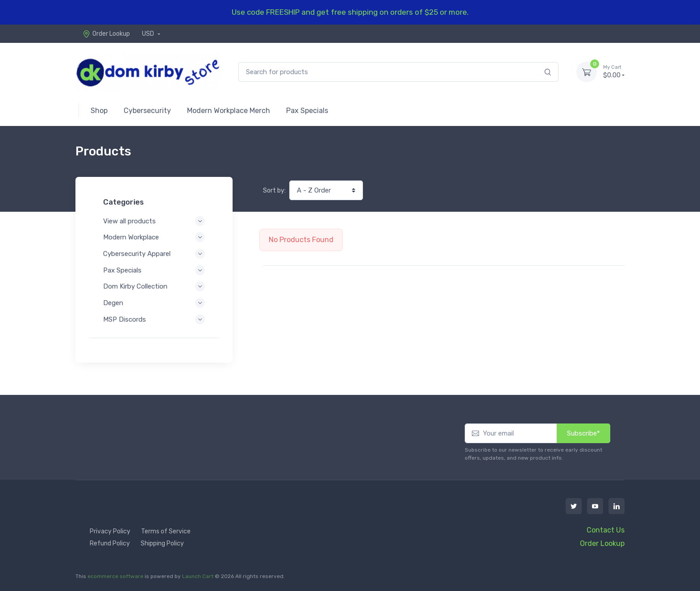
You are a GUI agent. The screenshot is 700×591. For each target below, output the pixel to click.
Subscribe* (583, 433)
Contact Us (606, 530)
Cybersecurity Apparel (154, 254)
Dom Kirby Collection (154, 286)
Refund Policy (110, 543)
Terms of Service (166, 531)
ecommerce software (115, 576)
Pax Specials (154, 270)
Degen (154, 303)
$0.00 (614, 71)
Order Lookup (106, 34)
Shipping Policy (162, 543)
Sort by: (274, 191)
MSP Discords (154, 319)
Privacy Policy (110, 531)
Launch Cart (198, 576)
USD (149, 34)
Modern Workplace (154, 237)
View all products (154, 221)
